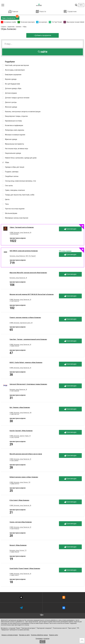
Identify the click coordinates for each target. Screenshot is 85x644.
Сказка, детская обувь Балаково (21, 522)
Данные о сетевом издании (10, 635)
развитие (47, 638)
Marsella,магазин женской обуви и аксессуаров (26, 454)
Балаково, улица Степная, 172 (18, 550)
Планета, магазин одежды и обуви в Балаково (25, 317)
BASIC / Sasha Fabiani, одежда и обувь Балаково (26, 362)
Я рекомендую (70, 229)
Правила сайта (54, 635)
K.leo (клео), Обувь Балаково (19, 500)
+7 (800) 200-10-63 (14, 414)
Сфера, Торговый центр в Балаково (22, 227)
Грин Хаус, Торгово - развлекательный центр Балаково (28, 339)
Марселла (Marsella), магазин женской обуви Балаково (28, 272)
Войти (81, 5)
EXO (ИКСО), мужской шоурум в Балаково (24, 251)
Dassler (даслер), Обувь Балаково (21, 431)
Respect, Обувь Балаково (18, 545)
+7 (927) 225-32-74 (14, 301)
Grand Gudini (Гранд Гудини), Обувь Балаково (25, 568)
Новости (41, 12)
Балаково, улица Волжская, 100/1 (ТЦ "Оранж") (23, 256)
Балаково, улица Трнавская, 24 (18, 278)
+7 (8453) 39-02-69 (14, 346)
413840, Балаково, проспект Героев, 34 (20, 436)
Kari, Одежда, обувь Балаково (20, 407)
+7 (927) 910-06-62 (14, 529)
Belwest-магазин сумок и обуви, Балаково (24, 477)
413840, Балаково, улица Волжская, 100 (20, 413)
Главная (13, 12)
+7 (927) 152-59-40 (14, 437)
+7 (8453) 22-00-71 (14, 575)
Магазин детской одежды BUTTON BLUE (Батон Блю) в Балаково (32, 294)
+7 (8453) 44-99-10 (14, 484)
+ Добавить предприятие (43, 35)
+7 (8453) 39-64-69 (14, 552)
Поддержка (39, 638)
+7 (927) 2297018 (14, 460)
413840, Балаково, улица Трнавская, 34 (20, 232)
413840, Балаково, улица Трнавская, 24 (20, 300)
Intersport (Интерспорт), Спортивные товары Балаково (28, 384)
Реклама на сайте (24, 635)
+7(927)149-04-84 (14, 234)
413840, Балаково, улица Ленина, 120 (20, 482)
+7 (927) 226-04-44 (14, 391)
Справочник (70, 12)
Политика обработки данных (39, 635)
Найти (43, 52)
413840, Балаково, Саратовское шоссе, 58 (21, 323)
